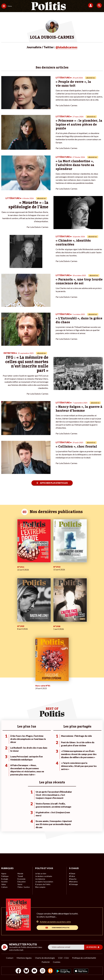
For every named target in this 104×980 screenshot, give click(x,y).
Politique (5, 876)
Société (4, 882)
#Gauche (73, 879)
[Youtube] (34, 971)
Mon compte (40, 887)
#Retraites (73, 882)
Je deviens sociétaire (44, 876)
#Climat (72, 873)
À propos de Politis (43, 884)
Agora (4, 873)
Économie (21, 879)
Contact (10, 958)
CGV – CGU (63, 958)
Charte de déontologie (45, 958)
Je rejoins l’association (44, 882)
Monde (20, 873)
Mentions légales (24, 958)
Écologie (5, 879)
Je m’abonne (40, 879)
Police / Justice (24, 887)
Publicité (46, 962)
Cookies (57, 962)
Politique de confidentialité (84, 958)
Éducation (22, 882)
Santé (20, 884)
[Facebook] (18, 971)
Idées (4, 884)
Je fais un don (41, 873)
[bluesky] (26, 971)
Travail (20, 876)
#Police (72, 876)
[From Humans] (50, 971)
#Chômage (73, 884)
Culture (4, 887)
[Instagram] (43, 971)
